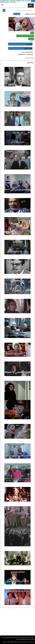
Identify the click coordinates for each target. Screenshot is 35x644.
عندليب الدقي (28, 48)
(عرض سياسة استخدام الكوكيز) (6, 2)
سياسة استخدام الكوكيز (15, 642)
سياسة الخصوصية (25, 642)
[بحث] (4, 10)
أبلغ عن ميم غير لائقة (29, 58)
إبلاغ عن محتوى (6, 642)
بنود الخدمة (32, 642)
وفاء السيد (29, 44)
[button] (31, 39)
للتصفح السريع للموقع (30, 14)
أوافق (33, 1)
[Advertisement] (17, 622)
